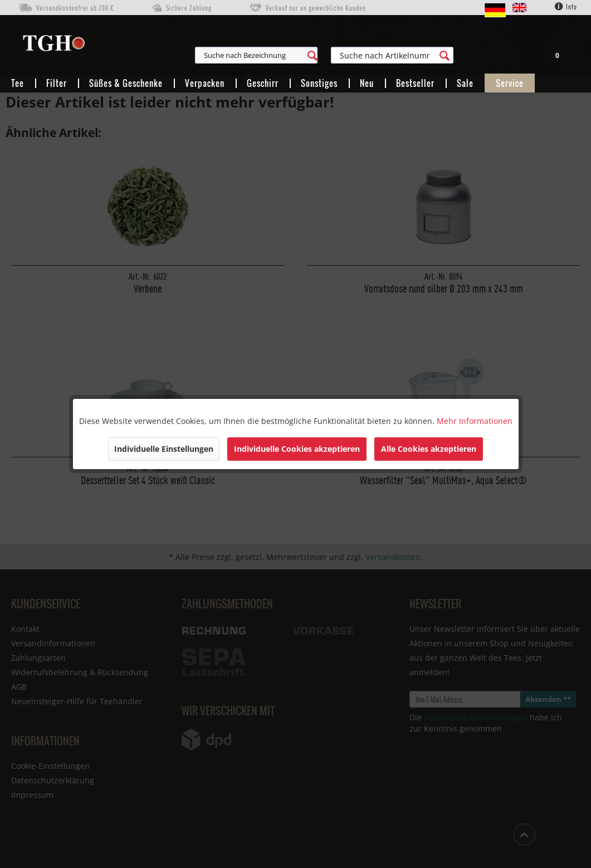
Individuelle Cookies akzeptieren (297, 449)
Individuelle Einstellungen (164, 449)
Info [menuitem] (566, 7)
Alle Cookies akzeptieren (429, 449)
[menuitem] (307, 55)
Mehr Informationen (475, 421)
